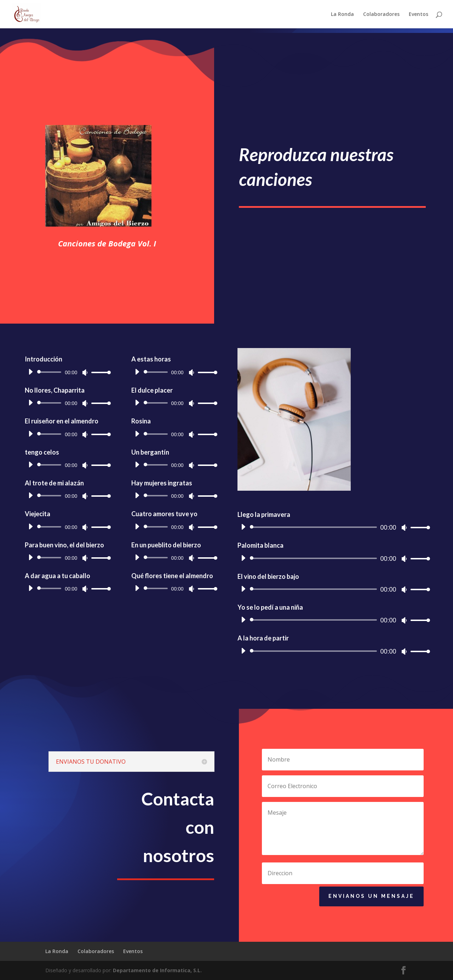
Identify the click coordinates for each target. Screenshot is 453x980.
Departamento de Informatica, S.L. (157, 970)
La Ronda (342, 15)
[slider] (125, 372)
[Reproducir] (105, 372)
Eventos (418, 15)
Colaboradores (381, 15)
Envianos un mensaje (371, 900)
